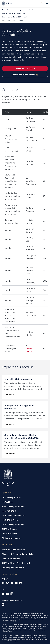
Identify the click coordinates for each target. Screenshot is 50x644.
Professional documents (13, 516)
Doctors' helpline (10, 534)
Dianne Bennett (30, 350)
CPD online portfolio (11, 498)
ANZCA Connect (10, 529)
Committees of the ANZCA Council (14, 17)
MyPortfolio (7, 502)
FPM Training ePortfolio (13, 507)
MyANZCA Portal (10, 520)
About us (10, 10)
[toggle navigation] (47, 4)
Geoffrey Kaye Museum (13, 568)
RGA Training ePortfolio (13, 525)
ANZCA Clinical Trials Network (16, 563)
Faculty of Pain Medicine (13, 550)
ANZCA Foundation (11, 559)
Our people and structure (26, 10)
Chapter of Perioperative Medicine (18, 554)
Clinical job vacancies (12, 538)
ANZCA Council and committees (13, 13)
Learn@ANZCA (9, 511)
